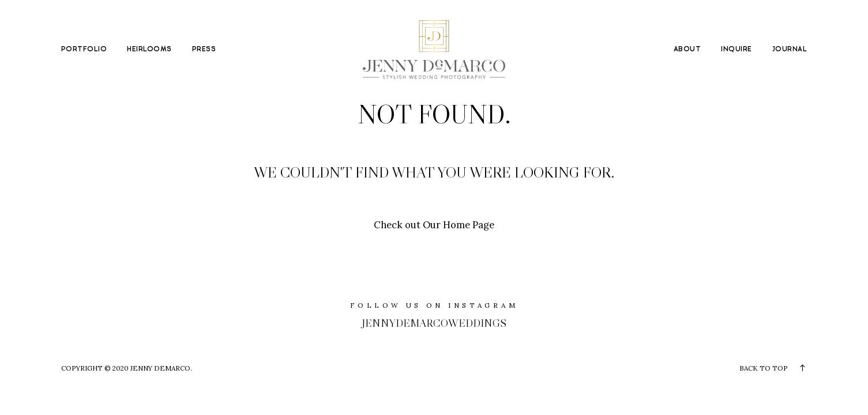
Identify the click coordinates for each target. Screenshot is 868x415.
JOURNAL (790, 49)
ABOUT (687, 49)
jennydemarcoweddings (434, 323)
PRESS (204, 49)
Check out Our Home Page (434, 225)
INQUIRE (736, 49)
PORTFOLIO (84, 49)
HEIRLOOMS (149, 49)
